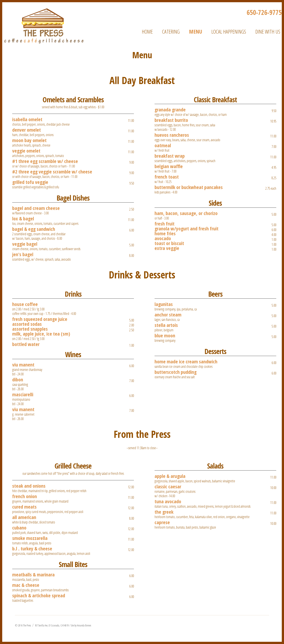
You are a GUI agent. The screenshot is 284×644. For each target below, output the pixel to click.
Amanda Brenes (84, 625)
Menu (196, 31)
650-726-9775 (264, 12)
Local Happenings (229, 31)
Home (147, 31)
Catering (171, 31)
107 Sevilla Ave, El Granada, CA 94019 (52, 625)
